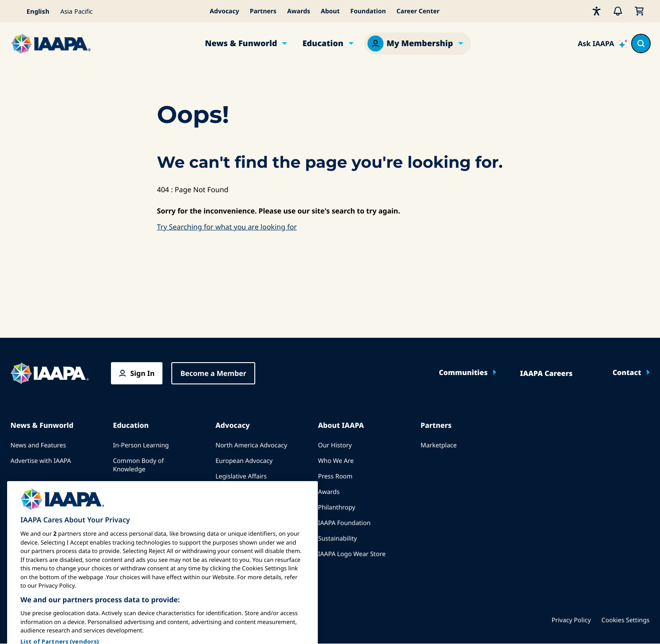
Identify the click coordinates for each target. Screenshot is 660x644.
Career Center (418, 11)
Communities (463, 372)
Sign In (143, 373)
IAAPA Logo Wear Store (352, 554)
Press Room (336, 476)
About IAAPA (341, 425)
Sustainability (338, 539)
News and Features (38, 445)
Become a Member (213, 373)
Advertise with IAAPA (41, 461)
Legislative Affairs (241, 476)
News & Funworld (241, 43)
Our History (335, 445)
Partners (263, 11)
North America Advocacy (251, 445)
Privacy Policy (571, 620)
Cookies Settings (625, 620)
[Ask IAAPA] (603, 43)
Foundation (368, 11)
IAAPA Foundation (344, 523)
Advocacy (225, 11)
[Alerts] (618, 11)
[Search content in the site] (641, 43)
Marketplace (439, 445)
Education (323, 43)
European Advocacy (244, 461)
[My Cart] (639, 11)
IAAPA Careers (546, 373)
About (330, 11)
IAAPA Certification (140, 485)
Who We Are (336, 461)
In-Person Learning (141, 445)
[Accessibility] (597, 11)
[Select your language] (33, 11)
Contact (627, 372)
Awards (299, 11)
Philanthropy (337, 508)
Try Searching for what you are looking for (227, 227)
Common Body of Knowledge (139, 465)
